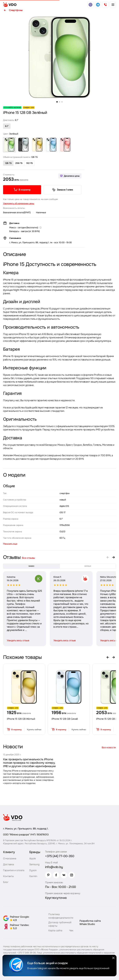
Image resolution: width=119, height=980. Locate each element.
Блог (6, 882)
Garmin (33, 876)
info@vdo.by (54, 867)
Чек (71, 930)
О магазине (10, 858)
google (88, 566)
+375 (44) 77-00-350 (60, 856)
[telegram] (98, 5)
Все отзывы (28, 558)
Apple (33, 858)
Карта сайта (55, 930)
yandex (31, 566)
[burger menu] (113, 5)
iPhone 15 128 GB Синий (65, 719)
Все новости (109, 747)
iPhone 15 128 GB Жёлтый (21, 719)
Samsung (34, 864)
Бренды (35, 852)
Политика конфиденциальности (61, 916)
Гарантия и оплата (14, 870)
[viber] (90, 5)
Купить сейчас (34, 730)
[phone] (105, 5)
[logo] (10, 5)
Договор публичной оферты (60, 924)
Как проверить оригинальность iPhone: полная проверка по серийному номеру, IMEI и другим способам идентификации (29, 763)
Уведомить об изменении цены (19, 203)
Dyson (33, 870)
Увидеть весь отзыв (18, 640)
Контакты (8, 876)
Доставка (8, 864)
